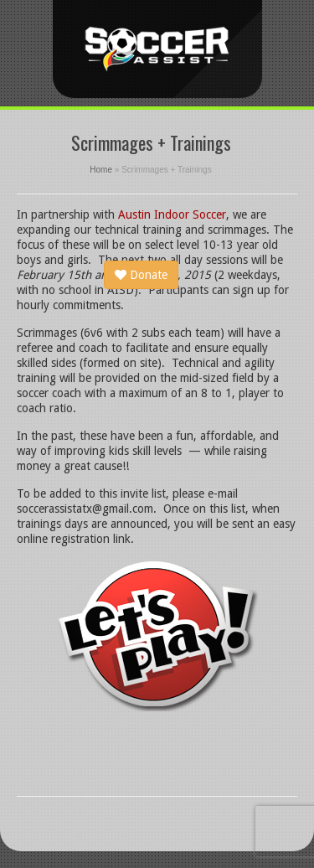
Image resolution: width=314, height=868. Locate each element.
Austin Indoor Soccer (172, 214)
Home (101, 170)
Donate (141, 275)
